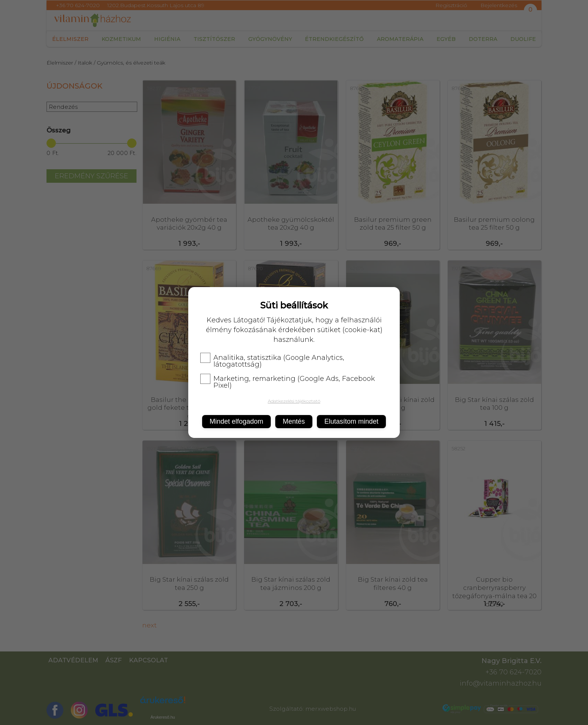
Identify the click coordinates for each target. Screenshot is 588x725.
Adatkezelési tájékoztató (294, 401)
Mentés (294, 421)
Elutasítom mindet (351, 421)
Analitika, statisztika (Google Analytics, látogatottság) (272, 361)
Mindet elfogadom (236, 421)
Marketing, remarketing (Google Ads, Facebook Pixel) (288, 382)
